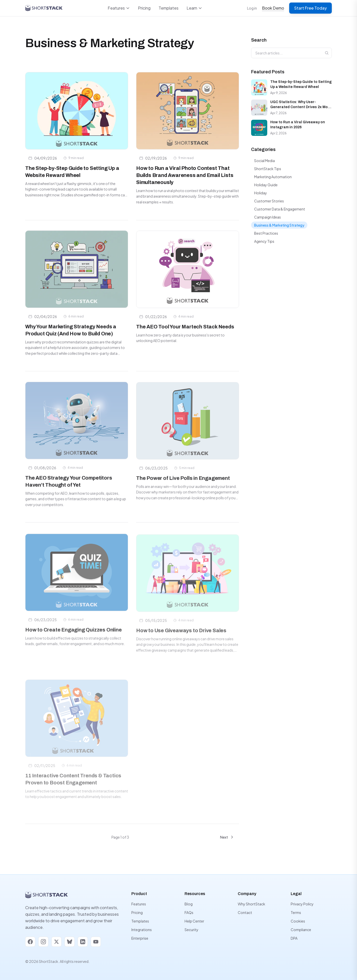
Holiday (261, 193)
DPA (294, 938)
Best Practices (266, 233)
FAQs (189, 912)
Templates (169, 8)
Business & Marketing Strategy (279, 225)
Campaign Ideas (267, 217)
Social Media (264, 161)
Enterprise (140, 938)
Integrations (142, 930)
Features (119, 8)
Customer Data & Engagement (280, 209)
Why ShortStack (251, 904)
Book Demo (273, 8)
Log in (252, 8)
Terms (296, 912)
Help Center (194, 921)
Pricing (144, 8)
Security (191, 930)
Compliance (301, 930)
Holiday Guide (266, 185)
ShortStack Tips (268, 169)
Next (227, 837)
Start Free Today (310, 8)
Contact (245, 912)
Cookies (298, 921)
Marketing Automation (273, 177)
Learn (194, 8)
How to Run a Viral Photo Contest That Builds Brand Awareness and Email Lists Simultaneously (185, 175)
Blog (189, 904)
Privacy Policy (302, 904)
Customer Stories (269, 201)
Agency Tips (264, 241)
